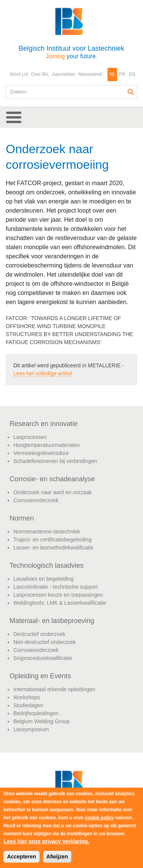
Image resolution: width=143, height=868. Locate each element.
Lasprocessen (30, 437)
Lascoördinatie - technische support (55, 587)
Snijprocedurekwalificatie (43, 658)
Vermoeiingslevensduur (41, 453)
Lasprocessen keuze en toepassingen (58, 595)
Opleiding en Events (40, 676)
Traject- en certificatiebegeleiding (52, 540)
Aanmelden (64, 74)
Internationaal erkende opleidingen (54, 689)
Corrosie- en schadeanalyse (52, 479)
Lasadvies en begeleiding (43, 579)
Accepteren (21, 857)
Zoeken (131, 92)
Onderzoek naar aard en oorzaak (52, 492)
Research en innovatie (44, 424)
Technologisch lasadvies (47, 565)
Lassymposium (31, 729)
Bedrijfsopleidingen (36, 713)
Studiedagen (28, 705)
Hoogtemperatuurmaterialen (47, 445)
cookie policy (100, 818)
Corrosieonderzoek (36, 500)
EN (132, 74)
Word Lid (19, 74)
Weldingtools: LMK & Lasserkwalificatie (60, 603)
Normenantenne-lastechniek (47, 532)
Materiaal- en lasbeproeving (52, 621)
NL (112, 74)
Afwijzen (57, 857)
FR (122, 74)
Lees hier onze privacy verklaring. (46, 841)
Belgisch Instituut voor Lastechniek (71, 52)
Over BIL (40, 74)
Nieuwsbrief (90, 74)
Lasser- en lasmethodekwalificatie (53, 548)
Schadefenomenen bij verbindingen (55, 461)
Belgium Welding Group (42, 721)
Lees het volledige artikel (43, 373)
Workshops (27, 697)
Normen (22, 518)
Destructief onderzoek (39, 634)
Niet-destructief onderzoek (44, 642)
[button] (71, 117)
